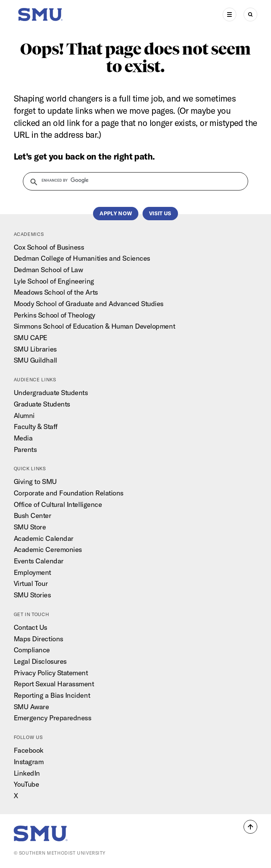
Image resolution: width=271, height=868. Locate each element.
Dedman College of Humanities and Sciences (82, 258)
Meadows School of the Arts (56, 292)
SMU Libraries (35, 349)
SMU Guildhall (35, 360)
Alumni (24, 415)
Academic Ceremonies (48, 549)
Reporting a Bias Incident (52, 695)
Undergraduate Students (51, 393)
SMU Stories (32, 595)
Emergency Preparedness (53, 718)
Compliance (32, 650)
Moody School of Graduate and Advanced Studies (89, 304)
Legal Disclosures (40, 661)
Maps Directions (38, 639)
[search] (131, 181)
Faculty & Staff (36, 427)
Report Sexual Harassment (54, 684)
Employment (32, 572)
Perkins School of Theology (55, 315)
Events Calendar (39, 561)
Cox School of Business (49, 247)
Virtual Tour (31, 583)
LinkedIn (27, 773)
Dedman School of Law (48, 270)
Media (23, 438)
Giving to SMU (35, 482)
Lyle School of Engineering (54, 281)
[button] (250, 827)
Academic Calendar (44, 538)
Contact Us (30, 627)
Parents (25, 449)
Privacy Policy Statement (51, 673)
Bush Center (33, 515)
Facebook (29, 750)
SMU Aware (31, 707)
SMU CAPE (30, 338)
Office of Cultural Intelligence (58, 504)
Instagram (29, 762)
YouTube (26, 784)
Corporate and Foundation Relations (69, 493)
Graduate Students (42, 404)
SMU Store (30, 527)
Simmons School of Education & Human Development (95, 326)
